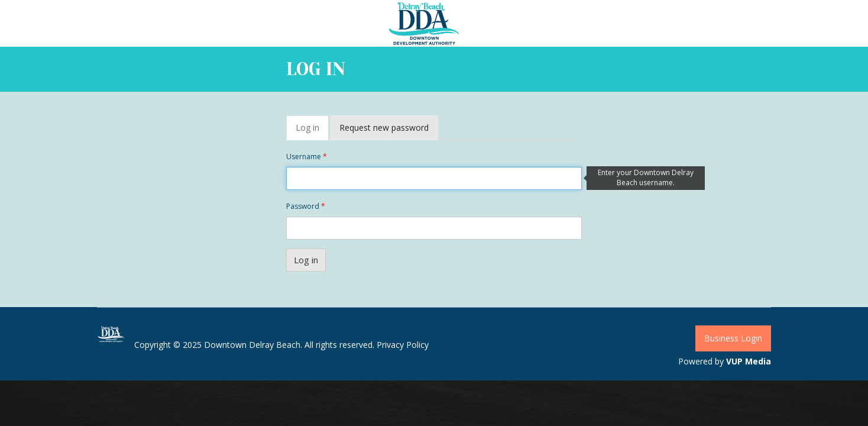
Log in (312, 131)
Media (758, 361)
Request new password (384, 128)
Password (306, 206)
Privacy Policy (403, 345)
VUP (734, 361)
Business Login (733, 338)
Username (307, 156)
